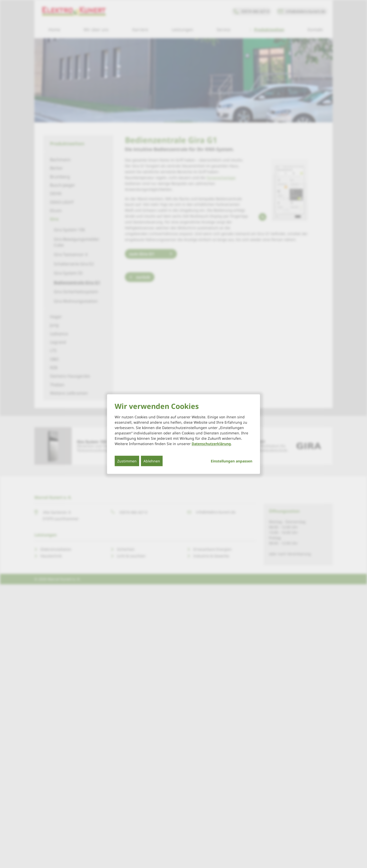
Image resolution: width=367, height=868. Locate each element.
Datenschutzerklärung (211, 444)
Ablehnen (152, 461)
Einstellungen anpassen (232, 461)
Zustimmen (127, 461)
